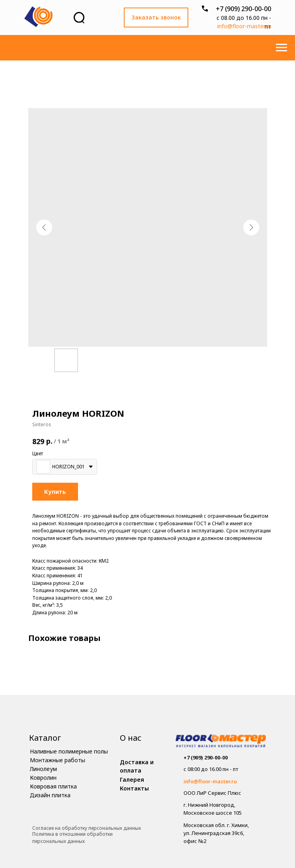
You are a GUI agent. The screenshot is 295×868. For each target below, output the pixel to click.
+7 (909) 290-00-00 (243, 9)
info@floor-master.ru (244, 26)
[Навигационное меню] (281, 48)
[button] (156, 17)
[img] (221, 742)
